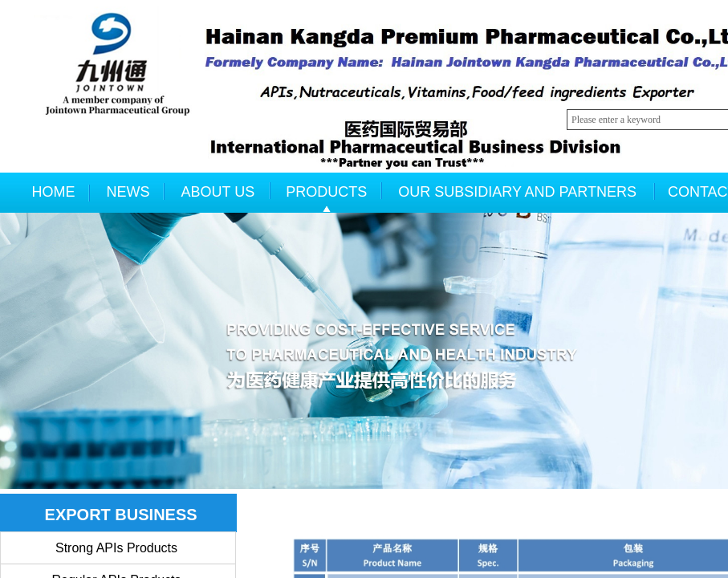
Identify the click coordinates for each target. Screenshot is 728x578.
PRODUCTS (326, 192)
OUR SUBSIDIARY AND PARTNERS (517, 192)
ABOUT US (218, 192)
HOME (54, 192)
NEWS (128, 192)
